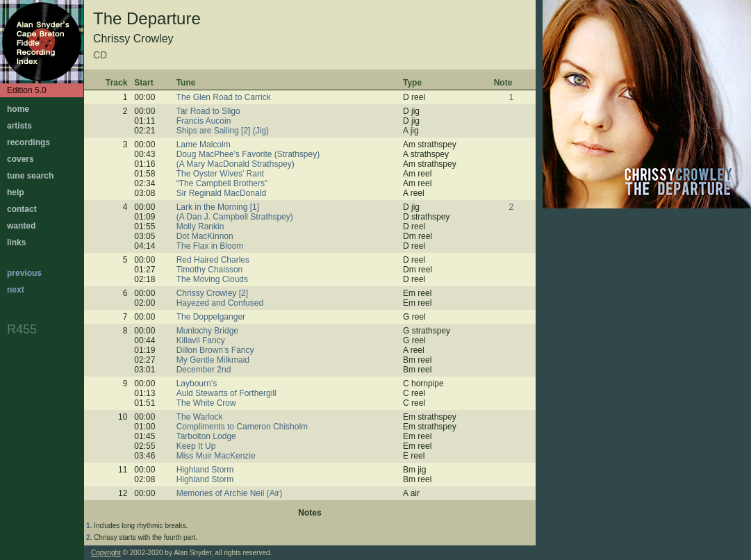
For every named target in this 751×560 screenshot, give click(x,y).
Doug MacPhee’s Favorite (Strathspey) (248, 154)
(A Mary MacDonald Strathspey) (236, 164)
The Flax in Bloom (210, 246)
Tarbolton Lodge (206, 436)
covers (20, 159)
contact (22, 209)
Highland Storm (205, 470)
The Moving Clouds (212, 279)
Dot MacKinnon (205, 236)
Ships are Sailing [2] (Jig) (223, 131)
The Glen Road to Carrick (224, 97)
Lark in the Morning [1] (218, 207)
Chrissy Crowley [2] (212, 293)
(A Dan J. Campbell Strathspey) (235, 217)
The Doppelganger (211, 317)
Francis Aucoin (204, 121)
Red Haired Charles (213, 260)
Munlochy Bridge (207, 331)
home (18, 109)
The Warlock (200, 417)
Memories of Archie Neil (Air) (230, 493)
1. (89, 526)
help (16, 192)
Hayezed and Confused (220, 303)
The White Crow (206, 403)
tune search (30, 176)
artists (19, 126)
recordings (28, 142)
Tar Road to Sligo (208, 111)
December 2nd (204, 370)
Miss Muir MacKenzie (216, 456)
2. (89, 537)
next (16, 290)
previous (24, 273)
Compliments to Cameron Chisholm (242, 427)
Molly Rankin (200, 227)
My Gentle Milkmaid (213, 360)
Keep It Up (196, 446)
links (16, 242)
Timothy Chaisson (210, 270)
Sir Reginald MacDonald (221, 193)
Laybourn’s (197, 384)
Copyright (106, 553)
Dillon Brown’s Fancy (215, 350)
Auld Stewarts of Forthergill (226, 393)
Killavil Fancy (201, 340)
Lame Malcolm (204, 145)
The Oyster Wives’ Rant (220, 174)
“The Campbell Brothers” (222, 183)
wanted (21, 226)
